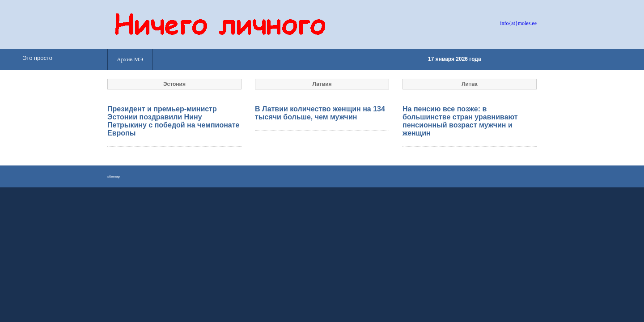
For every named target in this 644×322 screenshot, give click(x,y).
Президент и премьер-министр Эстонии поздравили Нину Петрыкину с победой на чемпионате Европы (173, 121)
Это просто (37, 58)
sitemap (114, 176)
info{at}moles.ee (518, 23)
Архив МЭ (130, 59)
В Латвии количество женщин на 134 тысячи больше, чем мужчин (320, 113)
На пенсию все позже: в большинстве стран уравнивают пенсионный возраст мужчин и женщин (460, 121)
